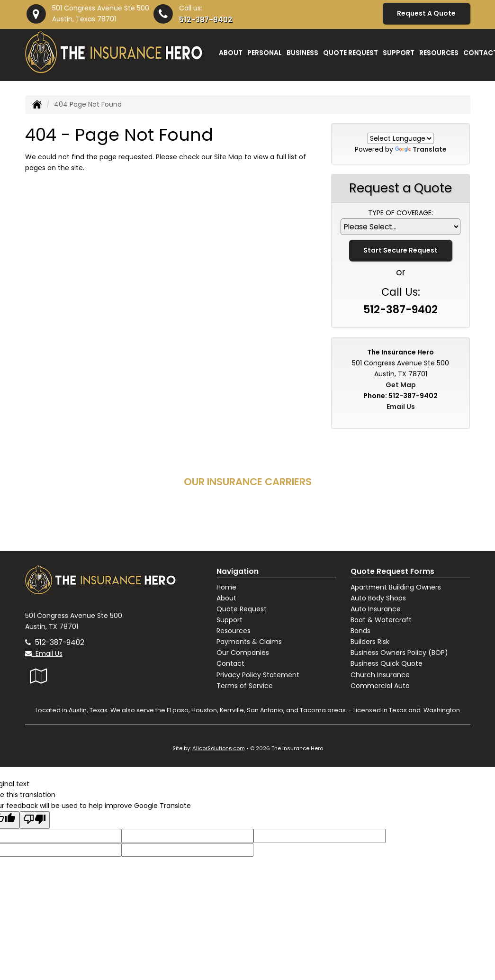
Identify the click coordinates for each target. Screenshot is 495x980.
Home (226, 587)
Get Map (401, 385)
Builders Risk (370, 642)
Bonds (360, 631)
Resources (234, 631)
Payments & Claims (249, 642)
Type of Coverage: (400, 213)
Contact (230, 663)
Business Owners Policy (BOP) (399, 653)
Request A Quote (426, 13)
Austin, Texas (88, 710)
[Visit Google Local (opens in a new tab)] (39, 676)
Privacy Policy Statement (258, 675)
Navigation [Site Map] (238, 571)
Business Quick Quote (387, 663)
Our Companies (243, 653)
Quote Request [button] (351, 53)
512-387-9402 (206, 20)
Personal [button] (265, 53)
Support (229, 620)
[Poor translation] (35, 820)
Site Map (228, 157)
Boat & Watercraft (381, 620)
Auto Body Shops (378, 598)
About (226, 598)
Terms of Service (245, 686)
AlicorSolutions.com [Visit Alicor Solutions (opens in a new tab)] (219, 748)
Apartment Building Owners (396, 587)
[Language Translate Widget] (400, 138)
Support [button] (399, 53)
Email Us (401, 407)
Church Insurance (380, 675)
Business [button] (302, 53)
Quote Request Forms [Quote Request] (392, 571)
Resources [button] (439, 53)
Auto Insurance (376, 609)
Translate (421, 149)
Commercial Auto (380, 686)
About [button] (231, 53)
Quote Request (242, 609)
